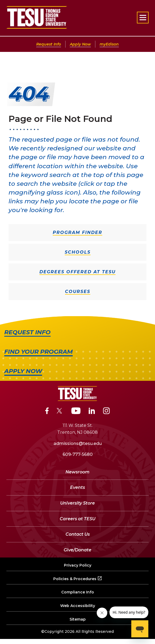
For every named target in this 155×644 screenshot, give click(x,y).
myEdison (109, 44)
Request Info (49, 44)
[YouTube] (76, 412)
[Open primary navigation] (143, 18)
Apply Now (80, 44)
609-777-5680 (78, 454)
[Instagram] (106, 412)
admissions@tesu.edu (78, 443)
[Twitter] (60, 412)
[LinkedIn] (92, 412)
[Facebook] (47, 412)
